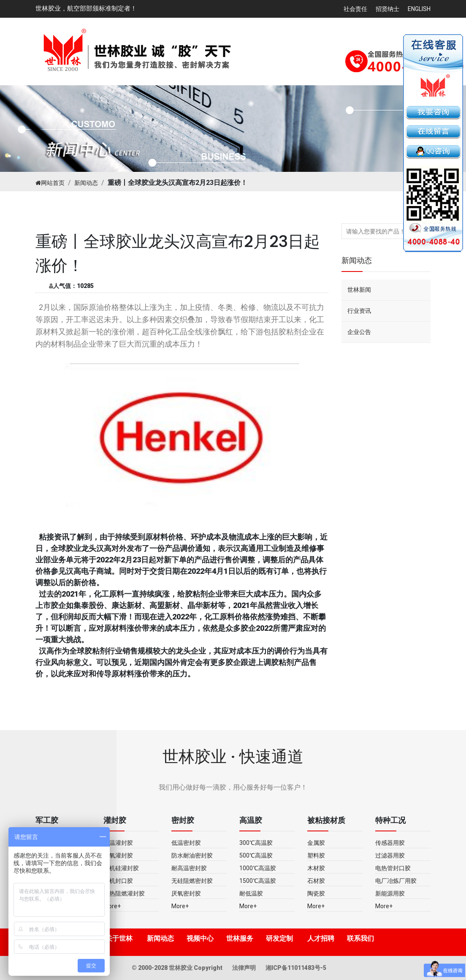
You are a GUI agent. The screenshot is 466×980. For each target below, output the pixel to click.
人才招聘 (321, 938)
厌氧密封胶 (186, 893)
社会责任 (355, 9)
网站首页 (50, 183)
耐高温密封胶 (189, 868)
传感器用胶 (390, 843)
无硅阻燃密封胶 (192, 881)
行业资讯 (359, 311)
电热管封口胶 (393, 868)
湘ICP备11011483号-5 (296, 968)
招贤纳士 (387, 9)
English (419, 9)
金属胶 (316, 843)
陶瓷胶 (316, 893)
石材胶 (316, 881)
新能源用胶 (390, 893)
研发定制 (279, 938)
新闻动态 (86, 183)
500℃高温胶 (256, 855)
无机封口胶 (118, 881)
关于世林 (119, 938)
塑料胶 (316, 855)
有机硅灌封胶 (121, 868)
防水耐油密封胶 (192, 855)
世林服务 (240, 938)
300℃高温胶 (256, 843)
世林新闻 (359, 290)
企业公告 (359, 332)
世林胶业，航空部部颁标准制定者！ (86, 8)
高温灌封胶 (118, 843)
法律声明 (245, 968)
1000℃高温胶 (258, 868)
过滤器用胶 (390, 855)
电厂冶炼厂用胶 (396, 881)
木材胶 (316, 868)
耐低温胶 (251, 893)
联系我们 (360, 938)
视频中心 (200, 938)
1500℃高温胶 (258, 881)
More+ (112, 906)
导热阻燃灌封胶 (124, 893)
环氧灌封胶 (118, 855)
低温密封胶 (186, 843)
